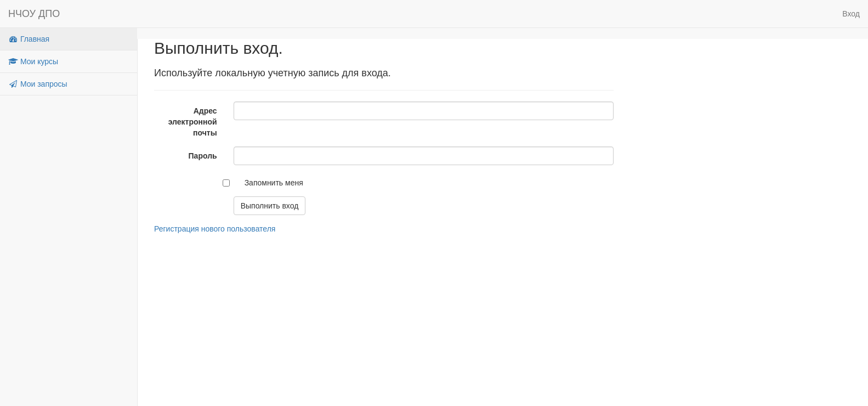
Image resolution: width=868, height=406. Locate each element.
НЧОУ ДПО (34, 14)
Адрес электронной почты (193, 122)
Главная (29, 39)
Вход (851, 14)
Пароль (203, 156)
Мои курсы (33, 61)
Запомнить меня (274, 183)
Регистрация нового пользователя (215, 229)
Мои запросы (38, 84)
